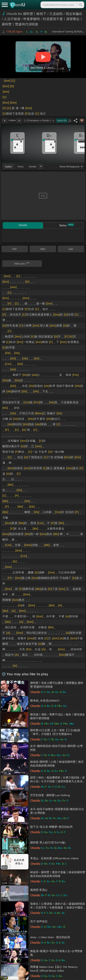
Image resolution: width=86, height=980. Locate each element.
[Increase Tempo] (19, 121)
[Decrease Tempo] (5, 121)
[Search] (80, 5)
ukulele (33, 167)
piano (21, 167)
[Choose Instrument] (41, 166)
